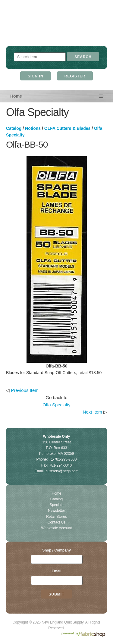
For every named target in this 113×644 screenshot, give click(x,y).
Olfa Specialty (56, 405)
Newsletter (56, 511)
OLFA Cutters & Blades (67, 128)
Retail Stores (56, 517)
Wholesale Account (56, 528)
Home (16, 96)
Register (75, 76)
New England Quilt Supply (56, 29)
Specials (56, 505)
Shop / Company (56, 550)
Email (56, 571)
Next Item (93, 412)
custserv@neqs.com (62, 471)
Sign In (36, 76)
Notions (33, 128)
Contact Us (56, 522)
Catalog (14, 128)
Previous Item (25, 390)
